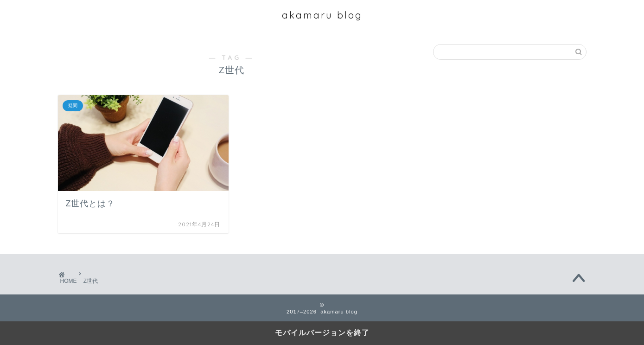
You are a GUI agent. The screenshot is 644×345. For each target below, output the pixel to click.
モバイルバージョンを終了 (322, 333)
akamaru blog (322, 15)
